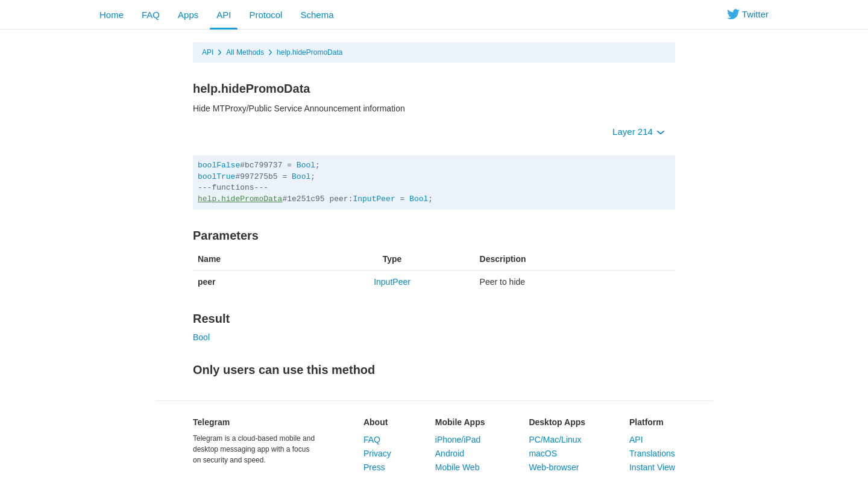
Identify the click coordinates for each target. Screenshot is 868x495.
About (376, 422)
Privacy (377, 453)
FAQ (151, 15)
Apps (188, 15)
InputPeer (374, 199)
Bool (306, 165)
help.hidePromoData (310, 52)
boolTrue (216, 177)
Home (112, 15)
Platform (646, 422)
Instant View (652, 467)
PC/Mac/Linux (555, 440)
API (224, 15)
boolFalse (219, 165)
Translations (652, 453)
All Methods (245, 52)
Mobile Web (458, 467)
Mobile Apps (460, 422)
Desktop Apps (557, 422)
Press (374, 467)
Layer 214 (639, 132)
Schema (317, 15)
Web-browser (554, 467)
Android (450, 453)
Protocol (266, 15)
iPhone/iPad (458, 440)
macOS (543, 453)
